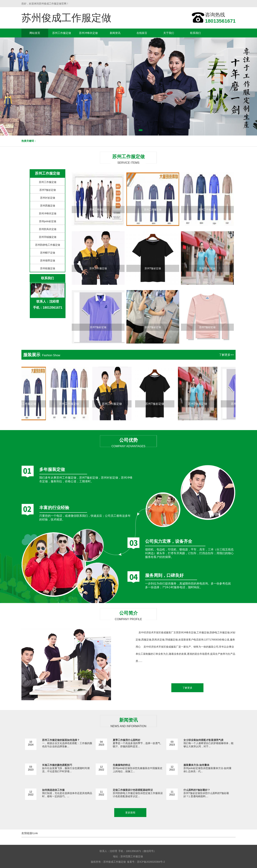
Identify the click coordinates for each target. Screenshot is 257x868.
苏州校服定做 (48, 268)
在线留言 (142, 33)
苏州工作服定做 (62, 33)
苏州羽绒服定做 (48, 237)
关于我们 (169, 33)
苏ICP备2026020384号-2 (151, 862)
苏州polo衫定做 (48, 221)
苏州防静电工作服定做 (48, 245)
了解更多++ (226, 355)
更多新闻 (130, 813)
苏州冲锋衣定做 (88, 33)
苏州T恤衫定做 (48, 190)
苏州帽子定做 (48, 253)
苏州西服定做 (48, 206)
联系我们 (195, 33)
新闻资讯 (115, 33)
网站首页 (35, 33)
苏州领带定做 (48, 261)
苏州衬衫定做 (48, 198)
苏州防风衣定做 (48, 229)
